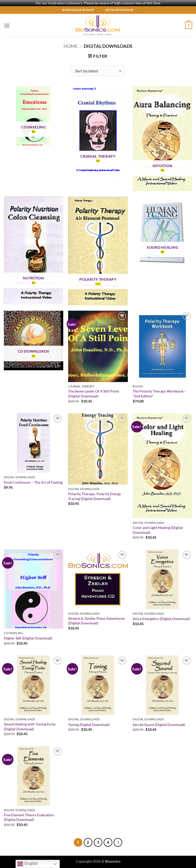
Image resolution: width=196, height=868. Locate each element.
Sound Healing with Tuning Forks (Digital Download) (30, 726)
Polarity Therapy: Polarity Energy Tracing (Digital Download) (95, 496)
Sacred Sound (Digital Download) (159, 725)
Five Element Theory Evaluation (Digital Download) (29, 817)
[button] (7, 25)
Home (71, 46)
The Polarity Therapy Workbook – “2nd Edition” (160, 394)
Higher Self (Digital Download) (28, 638)
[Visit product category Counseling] (34, 116)
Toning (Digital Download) (89, 725)
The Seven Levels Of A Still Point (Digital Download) (94, 394)
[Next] (118, 842)
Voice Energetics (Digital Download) (161, 619)
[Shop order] (98, 71)
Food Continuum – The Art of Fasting (33, 482)
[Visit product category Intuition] (162, 139)
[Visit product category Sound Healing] (162, 232)
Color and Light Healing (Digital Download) (158, 530)
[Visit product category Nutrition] (34, 250)
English (27, 864)
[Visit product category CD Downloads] (34, 340)
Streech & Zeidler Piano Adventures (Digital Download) (96, 621)
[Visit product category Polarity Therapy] (98, 251)
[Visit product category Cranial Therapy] (98, 133)
